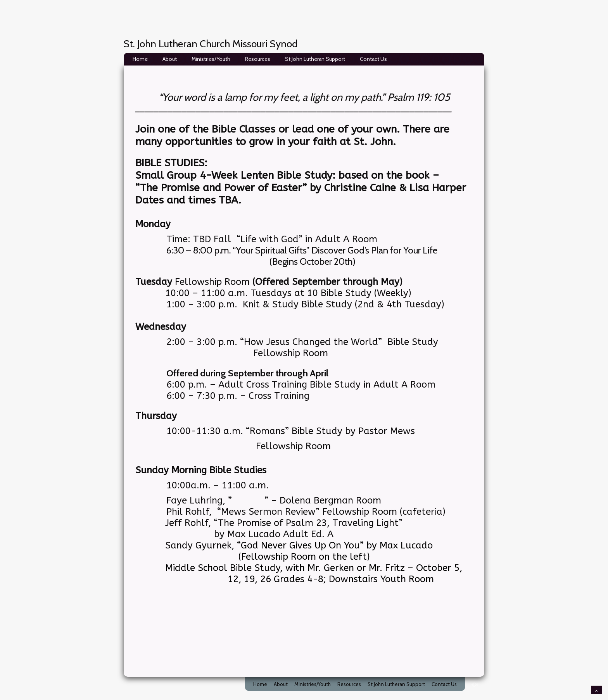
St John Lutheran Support (315, 59)
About (170, 59)
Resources (258, 59)
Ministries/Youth (211, 59)
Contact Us (373, 59)
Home (140, 59)
